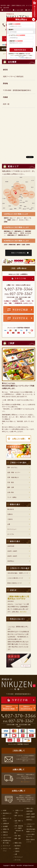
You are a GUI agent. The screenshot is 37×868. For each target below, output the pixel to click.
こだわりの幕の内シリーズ (15, 578)
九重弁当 (10, 514)
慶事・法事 (11, 487)
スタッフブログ (7, 838)
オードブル (11, 534)
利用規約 (23, 58)
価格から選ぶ (30, 808)
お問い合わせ (31, 10)
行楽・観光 (11, 482)
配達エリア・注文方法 (7, 820)
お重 (9, 524)
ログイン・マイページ (7, 850)
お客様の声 (6, 824)
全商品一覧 (6, 829)
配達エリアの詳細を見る (18, 253)
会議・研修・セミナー (14, 472)
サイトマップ (7, 10)
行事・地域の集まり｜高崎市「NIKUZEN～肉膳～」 (19, 829)
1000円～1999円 (12, 551)
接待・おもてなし (13, 467)
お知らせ (5, 835)
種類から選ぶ (18, 843)
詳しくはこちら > (25, 782)
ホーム (5, 54)
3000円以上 (11, 561)
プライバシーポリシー (15, 58)
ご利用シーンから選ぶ (19, 812)
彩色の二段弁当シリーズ (14, 583)
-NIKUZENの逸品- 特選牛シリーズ (18, 573)
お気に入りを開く (19, 439)
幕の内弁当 (11, 509)
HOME (5, 810)
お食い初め (11, 492)
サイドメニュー (12, 529)
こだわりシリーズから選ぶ (30, 825)
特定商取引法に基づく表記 (7, 842)
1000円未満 (11, 546)
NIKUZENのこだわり (7, 814)
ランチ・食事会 (12, 497)
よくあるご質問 (19, 10)
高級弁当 (5, 832)
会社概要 (5, 826)
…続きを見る (23, 612)
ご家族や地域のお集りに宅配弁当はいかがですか (18, 598)
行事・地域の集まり (13, 477)
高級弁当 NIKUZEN (16, 866)
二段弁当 (10, 519)
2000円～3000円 (12, 556)
